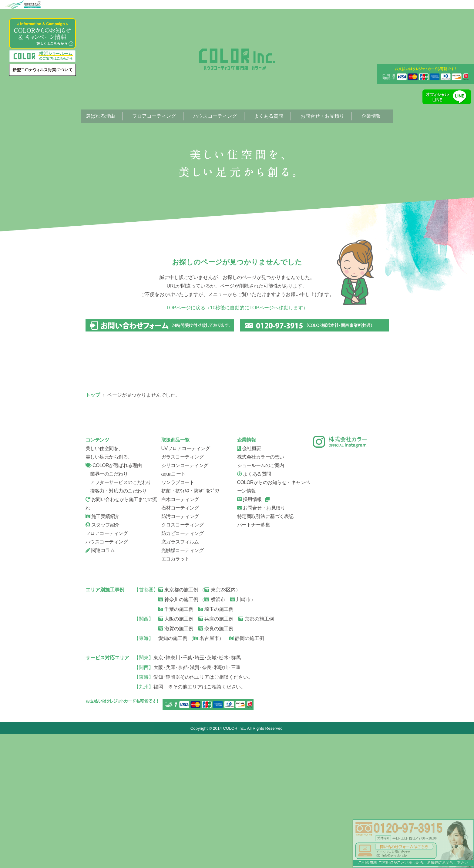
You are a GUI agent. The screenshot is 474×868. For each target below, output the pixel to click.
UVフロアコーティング (119, 439)
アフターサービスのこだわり (118, 616)
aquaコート (173, 607)
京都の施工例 (256, 752)
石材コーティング (180, 641)
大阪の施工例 (176, 752)
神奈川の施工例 (178, 733)
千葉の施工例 (176, 743)
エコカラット (175, 692)
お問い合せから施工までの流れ (198, 518)
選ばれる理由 (100, 116)
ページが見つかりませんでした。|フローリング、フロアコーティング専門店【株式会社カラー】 (237, 59)
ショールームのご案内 (261, 599)
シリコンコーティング (277, 439)
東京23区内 (220, 723)
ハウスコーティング (215, 116)
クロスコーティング (183, 658)
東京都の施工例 (178, 723)
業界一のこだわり (107, 607)
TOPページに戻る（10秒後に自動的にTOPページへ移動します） (237, 308)
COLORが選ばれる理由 (114, 599)
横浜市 (215, 733)
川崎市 (240, 733)
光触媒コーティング (183, 684)
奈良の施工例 (216, 762)
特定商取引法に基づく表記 (265, 650)
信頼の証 (119, 518)
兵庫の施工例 (216, 752)
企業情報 (371, 116)
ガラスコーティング (198, 439)
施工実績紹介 (103, 650)
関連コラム (100, 684)
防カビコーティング (183, 667)
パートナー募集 (254, 658)
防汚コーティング (180, 650)
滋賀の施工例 (176, 762)
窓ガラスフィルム (180, 675)
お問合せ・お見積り (322, 116)
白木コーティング (180, 633)
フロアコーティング (154, 116)
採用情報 (249, 633)
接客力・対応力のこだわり (116, 624)
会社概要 (355, 518)
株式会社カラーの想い (261, 590)
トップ (93, 395)
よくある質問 (269, 116)
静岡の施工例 (246, 772)
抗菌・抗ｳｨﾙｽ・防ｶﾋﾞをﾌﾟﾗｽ (190, 624)
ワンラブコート (178, 616)
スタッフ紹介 (277, 518)
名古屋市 (206, 772)
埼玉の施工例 (216, 743)
